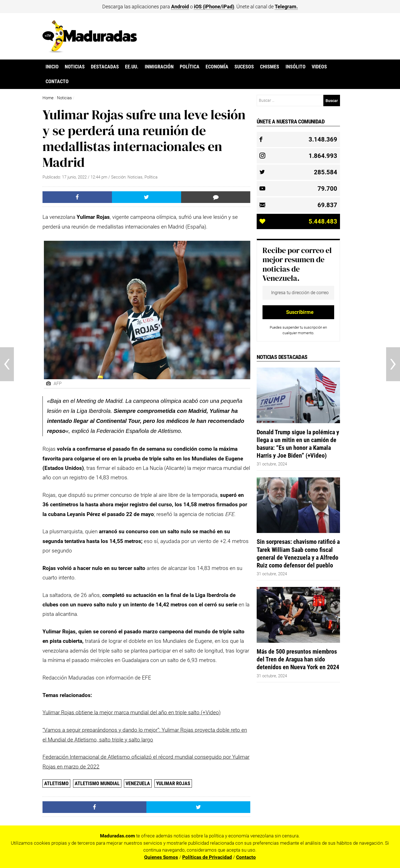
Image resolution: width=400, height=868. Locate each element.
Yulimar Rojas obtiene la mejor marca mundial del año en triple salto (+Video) (132, 712)
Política (190, 67)
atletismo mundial (97, 783)
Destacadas (105, 67)
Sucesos (244, 67)
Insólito (296, 67)
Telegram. (286, 7)
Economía (217, 67)
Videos (319, 67)
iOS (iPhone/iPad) (214, 7)
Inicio (52, 67)
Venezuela (138, 783)
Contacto (57, 81)
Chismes (270, 67)
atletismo (56, 783)
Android (180, 7)
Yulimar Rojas (173, 783)
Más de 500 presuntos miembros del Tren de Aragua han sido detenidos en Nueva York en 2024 (298, 659)
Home (48, 98)
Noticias (75, 67)
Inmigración (159, 67)
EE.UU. (132, 67)
